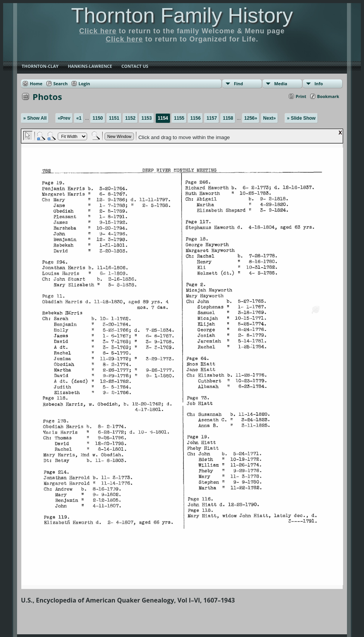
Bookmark (328, 96)
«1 (79, 118)
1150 (98, 118)
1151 (114, 118)
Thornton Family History (182, 15)
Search (61, 83)
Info (319, 83)
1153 (147, 118)
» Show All (35, 118)
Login (84, 83)
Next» (270, 118)
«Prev (64, 118)
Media (281, 83)
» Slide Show (301, 118)
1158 (228, 118)
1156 (195, 118)
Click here (98, 31)
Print (301, 96)
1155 (179, 118)
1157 (212, 118)
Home (36, 83)
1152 (130, 118)
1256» (251, 118)
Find (239, 83)
